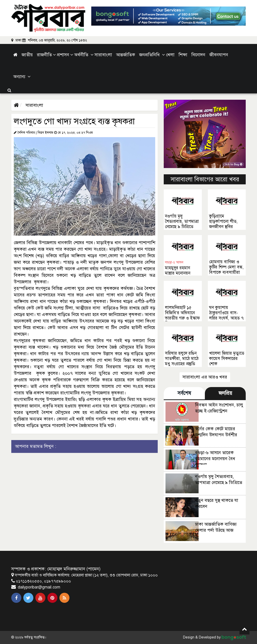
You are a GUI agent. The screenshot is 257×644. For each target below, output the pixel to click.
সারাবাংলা (34, 105)
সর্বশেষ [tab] (184, 393)
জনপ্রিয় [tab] (225, 393)
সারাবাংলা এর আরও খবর (205, 377)
